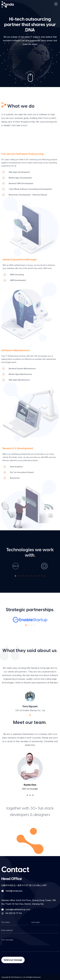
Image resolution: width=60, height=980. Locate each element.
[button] (15, 576)
